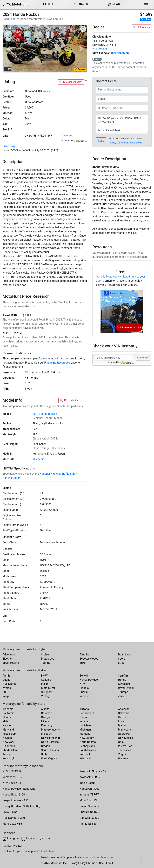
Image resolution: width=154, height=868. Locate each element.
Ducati (6, 680)
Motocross (48, 659)
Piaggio (84, 688)
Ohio (121, 742)
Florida (7, 717)
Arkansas (124, 709)
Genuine (46, 680)
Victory (45, 696)
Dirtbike (84, 655)
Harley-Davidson (90, 680)
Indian (45, 684)
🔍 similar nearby (71, 82)
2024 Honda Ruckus (45, 414)
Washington (10, 758)
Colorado (47, 713)
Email (48, 838)
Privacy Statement (118, 143)
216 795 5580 (101, 49)
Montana (85, 734)
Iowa (121, 721)
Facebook (32, 838)
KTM (83, 684)
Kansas (7, 725)
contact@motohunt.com (98, 857)
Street (122, 663)
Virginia (123, 754)
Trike (83, 663)
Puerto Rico (125, 746)
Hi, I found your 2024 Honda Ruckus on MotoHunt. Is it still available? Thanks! (122, 124)
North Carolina (50, 742)
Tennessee (125, 750)
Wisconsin (86, 758)
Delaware (124, 713)
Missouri (46, 734)
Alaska (45, 709)
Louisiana (86, 725)
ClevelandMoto (120, 53)
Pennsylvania (88, 746)
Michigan (85, 730)
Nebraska (124, 734)
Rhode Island (10, 750)
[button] (9, 49)
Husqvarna (9, 684)
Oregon (45, 746)
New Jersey (87, 738)
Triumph (123, 692)
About (109, 863)
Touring (46, 663)
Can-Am (123, 676)
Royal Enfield (126, 688)
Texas (6, 754)
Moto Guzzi (48, 688)
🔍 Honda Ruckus (71, 400)
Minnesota (125, 730)
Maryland (8, 730)
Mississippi (9, 734)
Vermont (85, 754)
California (8, 713)
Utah (44, 754)
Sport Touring (11, 663)
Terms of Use (136, 143)
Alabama (8, 709)
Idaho (6, 721)
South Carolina (50, 750)
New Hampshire (51, 738)
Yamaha (85, 696)
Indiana (84, 721)
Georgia (46, 717)
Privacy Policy (77, 863)
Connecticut (87, 713)
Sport (121, 659)
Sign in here (47, 851)
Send (101, 141)
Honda (122, 680)
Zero (121, 696)
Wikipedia (38, 459)
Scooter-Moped (89, 659)
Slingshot (47, 692)
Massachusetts (50, 730)
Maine (122, 725)
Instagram (13, 838)
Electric (7, 659)
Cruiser (45, 655)
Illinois (45, 721)
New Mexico (126, 738)
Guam (83, 717)
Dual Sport (125, 655)
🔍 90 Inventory (142, 27)
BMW (44, 676)
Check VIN (67, 136)
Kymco (7, 688)
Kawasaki (124, 684)
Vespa (6, 696)
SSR (5, 692)
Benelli (84, 676)
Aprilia (6, 676)
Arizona (84, 709)
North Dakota (88, 742)
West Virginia (49, 758)
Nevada (7, 738)
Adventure (9, 655)
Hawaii (122, 717)
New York (8, 742)
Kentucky (47, 725)
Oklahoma (9, 746)
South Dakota (88, 750)
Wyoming (124, 758)
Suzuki (84, 692)
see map (47, 91)
